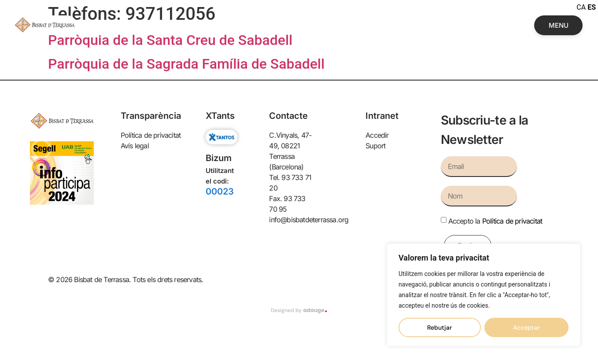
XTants (220, 116)
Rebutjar (439, 327)
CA (581, 7)
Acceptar (526, 327)
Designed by (299, 310)
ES (592, 7)
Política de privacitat (512, 221)
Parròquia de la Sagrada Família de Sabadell (186, 64)
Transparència (151, 116)
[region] (484, 295)
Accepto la (495, 221)
